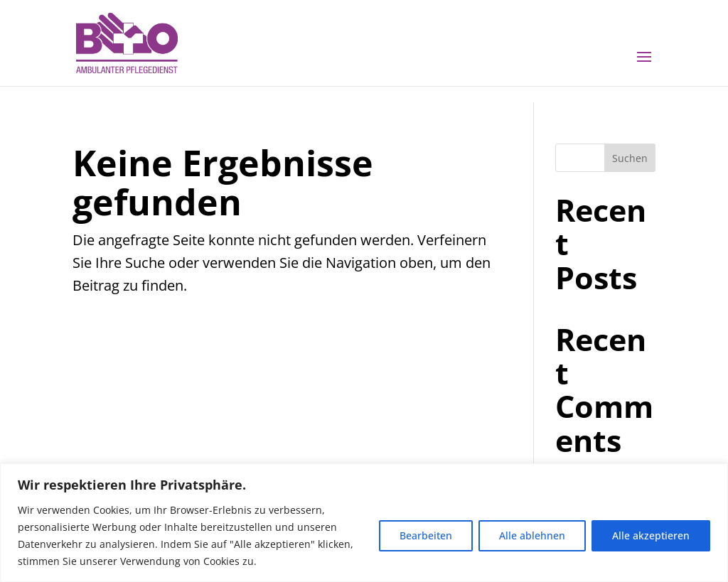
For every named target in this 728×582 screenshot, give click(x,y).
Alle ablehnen (532, 535)
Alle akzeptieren (651, 535)
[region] (364, 523)
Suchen (630, 158)
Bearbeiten (426, 535)
